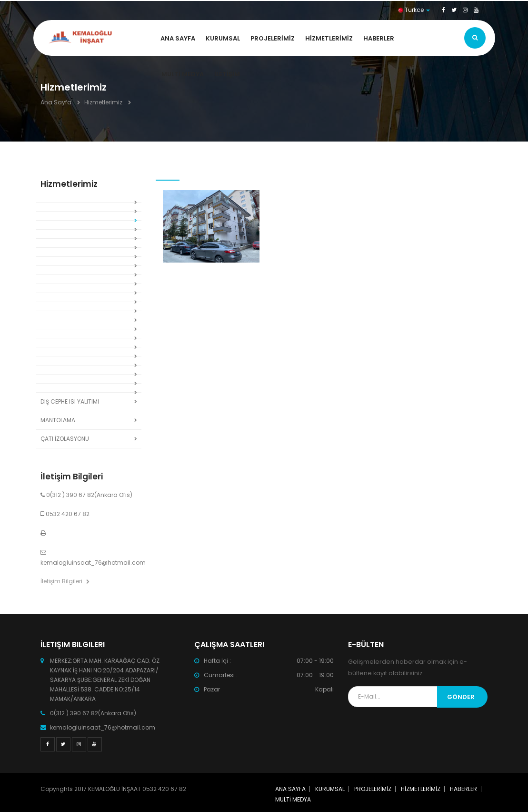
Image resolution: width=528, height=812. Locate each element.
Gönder (461, 697)
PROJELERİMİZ (273, 38)
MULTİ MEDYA (183, 74)
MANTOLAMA (58, 420)
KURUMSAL (223, 38)
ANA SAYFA (178, 38)
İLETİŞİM (227, 74)
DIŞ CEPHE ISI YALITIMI (70, 401)
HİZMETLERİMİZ (329, 38)
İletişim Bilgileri (65, 581)
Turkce (414, 10)
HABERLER (379, 38)
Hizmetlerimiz (103, 102)
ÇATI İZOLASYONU (65, 439)
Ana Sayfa (56, 102)
